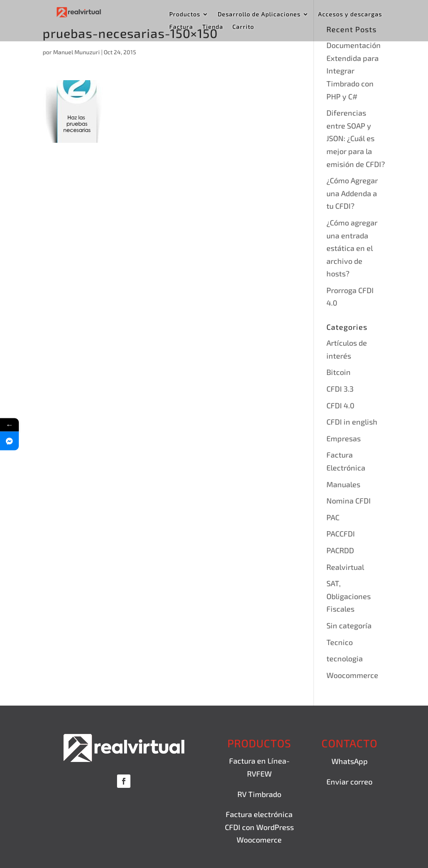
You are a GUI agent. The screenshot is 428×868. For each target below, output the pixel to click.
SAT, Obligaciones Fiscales (349, 596)
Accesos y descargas (350, 14)
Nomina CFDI (349, 501)
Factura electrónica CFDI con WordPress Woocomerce (259, 827)
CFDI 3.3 (340, 389)
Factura (181, 27)
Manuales (343, 484)
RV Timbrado (259, 794)
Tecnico (340, 642)
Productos (185, 14)
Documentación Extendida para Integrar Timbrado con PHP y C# (354, 71)
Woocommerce (352, 675)
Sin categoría (349, 625)
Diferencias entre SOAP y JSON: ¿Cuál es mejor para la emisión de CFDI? (356, 138)
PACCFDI (341, 534)
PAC (333, 517)
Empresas (344, 438)
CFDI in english (352, 422)
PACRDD (340, 550)
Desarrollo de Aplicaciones (259, 14)
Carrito (243, 27)
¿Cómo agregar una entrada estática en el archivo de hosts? (352, 248)
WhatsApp (350, 761)
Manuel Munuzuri (76, 52)
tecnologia (345, 658)
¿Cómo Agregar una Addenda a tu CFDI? (352, 193)
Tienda (213, 27)
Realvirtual (345, 567)
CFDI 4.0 (340, 405)
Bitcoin (339, 372)
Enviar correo (349, 782)
